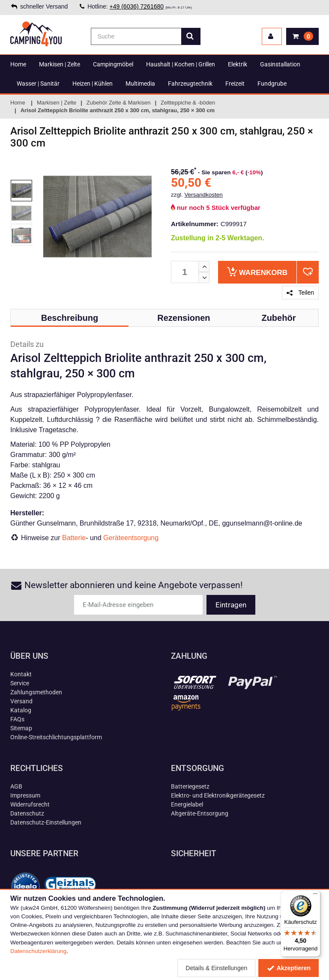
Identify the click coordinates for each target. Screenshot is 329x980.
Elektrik (238, 64)
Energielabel (187, 804)
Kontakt (21, 674)
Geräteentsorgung (131, 538)
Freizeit (235, 84)
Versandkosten (204, 195)
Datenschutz (27, 813)
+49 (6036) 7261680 (137, 6)
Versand (21, 701)
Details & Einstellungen (216, 968)
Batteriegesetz (190, 786)
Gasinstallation (280, 64)
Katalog (21, 710)
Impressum (25, 795)
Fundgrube (272, 84)
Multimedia (140, 84)
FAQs (17, 719)
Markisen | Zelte (60, 64)
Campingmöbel (113, 64)
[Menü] (315, 896)
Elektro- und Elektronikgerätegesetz (218, 795)
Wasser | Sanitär (38, 84)
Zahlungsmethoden (36, 692)
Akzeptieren (289, 968)
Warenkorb (257, 272)
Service (20, 683)
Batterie (74, 538)
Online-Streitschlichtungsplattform (56, 737)
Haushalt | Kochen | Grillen (181, 64)
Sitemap (21, 728)
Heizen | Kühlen (93, 84)
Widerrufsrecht (30, 804)
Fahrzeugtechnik (190, 84)
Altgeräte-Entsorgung (200, 813)
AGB (16, 786)
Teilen (300, 293)
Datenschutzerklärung (38, 951)
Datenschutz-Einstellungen (46, 822)
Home (18, 64)
